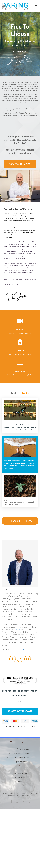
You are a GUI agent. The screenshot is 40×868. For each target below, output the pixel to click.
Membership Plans (20, 773)
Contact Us (20, 782)
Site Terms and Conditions (20, 786)
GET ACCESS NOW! (20, 164)
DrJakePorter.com (20, 762)
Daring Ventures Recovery (20, 749)
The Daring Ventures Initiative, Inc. (20, 757)
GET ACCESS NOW (20, 711)
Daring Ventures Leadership (20, 753)
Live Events (20, 777)
